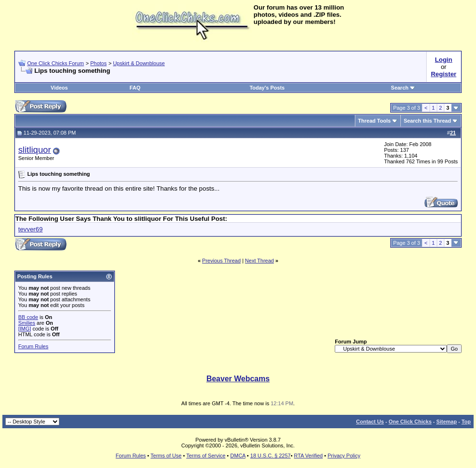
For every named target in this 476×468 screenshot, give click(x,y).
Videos (59, 88)
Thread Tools (374, 121)
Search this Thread (427, 121)
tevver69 (30, 229)
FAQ (135, 88)
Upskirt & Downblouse (139, 63)
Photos (98, 63)
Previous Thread (221, 261)
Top (466, 422)
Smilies (27, 323)
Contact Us (370, 422)
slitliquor (34, 150)
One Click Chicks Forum (56, 63)
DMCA (238, 456)
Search (403, 88)
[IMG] (25, 329)
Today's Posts (267, 88)
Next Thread (260, 261)
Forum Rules (33, 346)
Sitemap (447, 422)
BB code (28, 317)
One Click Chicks (410, 422)
